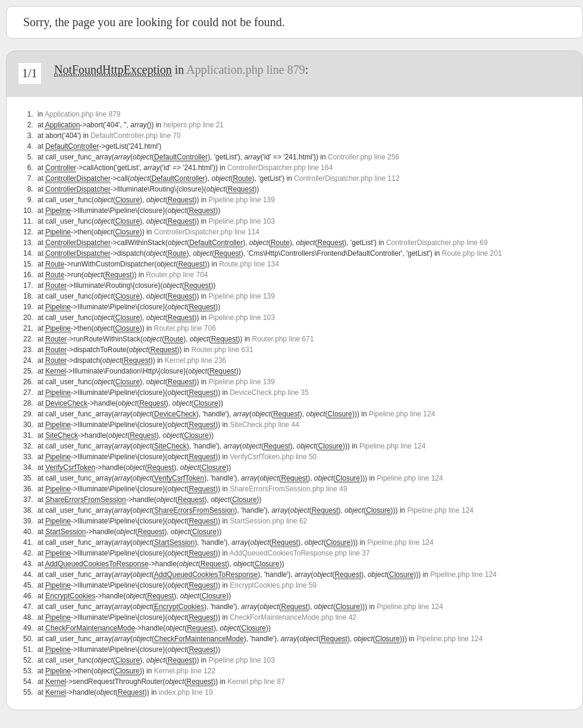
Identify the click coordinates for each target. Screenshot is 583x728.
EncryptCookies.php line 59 (273, 585)
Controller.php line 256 (363, 157)
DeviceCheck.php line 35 (269, 393)
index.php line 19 (186, 692)
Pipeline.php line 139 (242, 200)
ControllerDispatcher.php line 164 (280, 168)
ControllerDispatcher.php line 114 (207, 232)
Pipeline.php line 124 (402, 414)
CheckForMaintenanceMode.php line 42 (293, 617)
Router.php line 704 (177, 275)
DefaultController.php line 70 (135, 136)
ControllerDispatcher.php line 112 (347, 178)
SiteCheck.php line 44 (264, 425)
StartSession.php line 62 (268, 521)
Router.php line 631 (222, 350)
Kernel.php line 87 (256, 682)
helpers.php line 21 (194, 125)
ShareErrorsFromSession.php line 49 (288, 489)
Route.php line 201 (472, 253)
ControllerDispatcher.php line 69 (437, 243)
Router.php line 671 (283, 339)
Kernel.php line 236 (195, 360)
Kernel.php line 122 (185, 671)
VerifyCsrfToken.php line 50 (273, 457)
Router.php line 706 (185, 328)
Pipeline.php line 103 (242, 221)
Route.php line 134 (249, 264)
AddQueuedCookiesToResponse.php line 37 (300, 553)
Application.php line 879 (245, 70)
